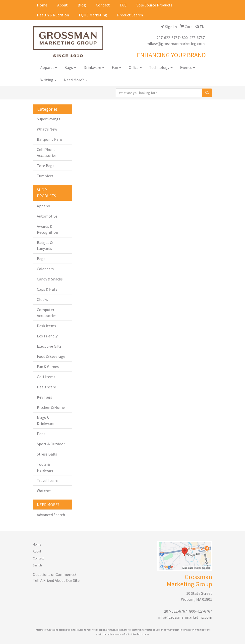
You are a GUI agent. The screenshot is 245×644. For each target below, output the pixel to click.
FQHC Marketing (93, 15)
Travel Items (48, 480)
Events (187, 67)
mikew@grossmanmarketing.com (176, 44)
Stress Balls (47, 454)
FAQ (123, 5)
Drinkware (94, 67)
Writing (48, 80)
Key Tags (44, 397)
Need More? (76, 80)
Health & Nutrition (53, 15)
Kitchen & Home (51, 407)
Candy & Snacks (50, 279)
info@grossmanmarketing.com (185, 617)
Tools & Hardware (45, 467)
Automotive (47, 216)
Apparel (49, 67)
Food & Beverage (51, 356)
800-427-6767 (193, 38)
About (62, 5)
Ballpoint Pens (50, 139)
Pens (41, 434)
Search (37, 565)
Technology (161, 67)
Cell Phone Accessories (47, 152)
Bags (70, 67)
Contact (103, 5)
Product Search (130, 15)
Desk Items (46, 326)
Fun (117, 67)
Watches (44, 491)
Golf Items (46, 377)
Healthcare (46, 387)
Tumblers (45, 176)
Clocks (42, 299)
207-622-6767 (168, 38)
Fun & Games (48, 367)
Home (42, 5)
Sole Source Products (154, 5)
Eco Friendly (47, 336)
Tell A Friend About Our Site (56, 580)
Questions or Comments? (55, 574)
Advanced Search (51, 515)
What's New (47, 129)
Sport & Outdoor (51, 444)
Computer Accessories (47, 313)
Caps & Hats (47, 289)
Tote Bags (46, 166)
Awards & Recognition (47, 229)
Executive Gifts (49, 346)
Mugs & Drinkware (46, 420)
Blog (82, 5)
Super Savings (49, 119)
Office (135, 67)
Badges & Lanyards (45, 245)
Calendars (45, 269)
